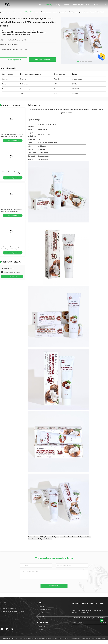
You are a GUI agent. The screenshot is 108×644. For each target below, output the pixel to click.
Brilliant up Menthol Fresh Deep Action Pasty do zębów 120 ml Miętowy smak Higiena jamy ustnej (12, 249)
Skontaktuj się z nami (81, 5)
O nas (67, 5)
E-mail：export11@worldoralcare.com (13, 612)
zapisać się (102, 622)
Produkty (49, 5)
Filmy (58, 5)
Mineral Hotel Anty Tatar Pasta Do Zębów (46, 537)
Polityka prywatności (8, 638)
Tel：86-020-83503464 (9, 608)
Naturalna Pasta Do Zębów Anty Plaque (40, 539)
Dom (39, 5)
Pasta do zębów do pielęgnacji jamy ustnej (25, 12)
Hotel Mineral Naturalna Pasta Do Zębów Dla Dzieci (75, 537)
